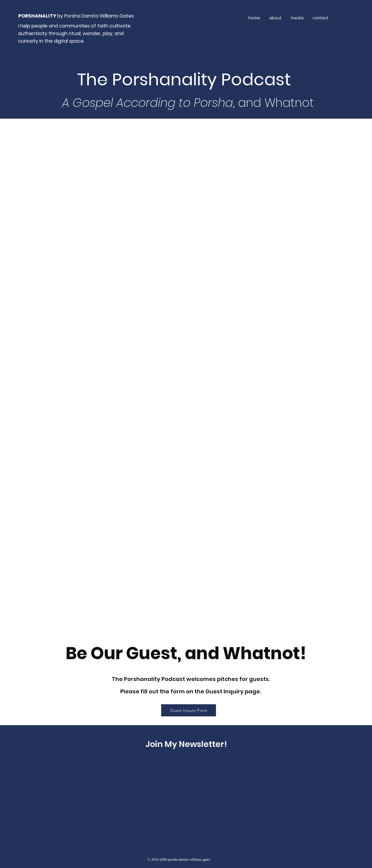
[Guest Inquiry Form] (189, 710)
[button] (297, 18)
